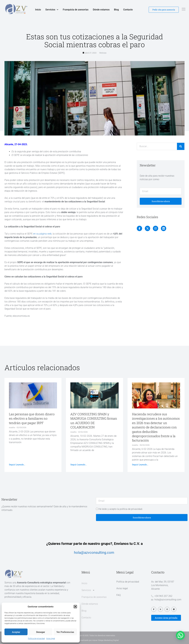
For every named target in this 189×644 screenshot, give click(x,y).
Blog (116, 10)
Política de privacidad (36, 638)
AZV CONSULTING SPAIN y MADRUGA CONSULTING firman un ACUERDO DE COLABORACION (94, 421)
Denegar (41, 632)
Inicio (38, 10)
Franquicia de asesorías (76, 10)
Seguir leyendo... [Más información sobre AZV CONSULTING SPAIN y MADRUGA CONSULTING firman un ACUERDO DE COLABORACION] (79, 464)
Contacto (128, 10)
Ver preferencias (65, 632)
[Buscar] (181, 146)
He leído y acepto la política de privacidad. (121, 509)
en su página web (42, 234)
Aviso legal (51, 638)
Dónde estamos (101, 10)
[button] (75, 607)
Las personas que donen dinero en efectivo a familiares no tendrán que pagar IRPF (32, 418)
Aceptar (16, 632)
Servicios (52, 10)
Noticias (103, 53)
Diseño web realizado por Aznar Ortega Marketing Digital (95, 640)
